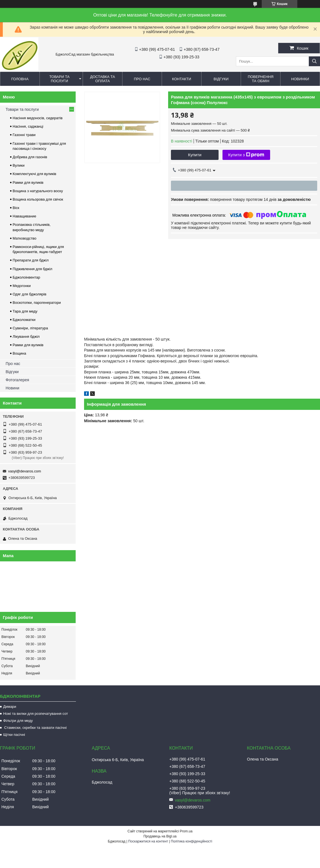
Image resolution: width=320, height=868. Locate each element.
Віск (16, 208)
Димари (10, 707)
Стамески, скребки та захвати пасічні (35, 728)
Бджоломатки (24, 320)
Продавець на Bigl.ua (160, 836)
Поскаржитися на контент (148, 841)
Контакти (182, 79)
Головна (20, 79)
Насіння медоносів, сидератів (38, 118)
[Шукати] (314, 61)
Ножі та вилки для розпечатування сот (35, 714)
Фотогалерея (17, 380)
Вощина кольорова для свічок (38, 199)
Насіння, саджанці (28, 126)
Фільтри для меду (18, 721)
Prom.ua (186, 831)
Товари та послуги (59, 79)
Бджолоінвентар (26, 277)
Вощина (19, 353)
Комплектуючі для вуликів (34, 174)
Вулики (19, 165)
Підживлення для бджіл (33, 269)
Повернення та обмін (261, 79)
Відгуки (221, 79)
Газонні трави (24, 135)
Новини (12, 388)
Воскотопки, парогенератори (37, 303)
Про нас (142, 79)
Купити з (246, 155)
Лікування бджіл (26, 337)
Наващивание (24, 216)
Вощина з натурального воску (38, 191)
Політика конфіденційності (192, 841)
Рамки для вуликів (28, 182)
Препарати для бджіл (31, 260)
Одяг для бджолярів (29, 294)
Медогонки (22, 286)
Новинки (300, 79)
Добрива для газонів (30, 157)
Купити (195, 155)
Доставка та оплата (103, 79)
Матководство (25, 238)
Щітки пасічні (14, 735)
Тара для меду (25, 311)
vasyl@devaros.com (25, 471)
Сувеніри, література (30, 328)
